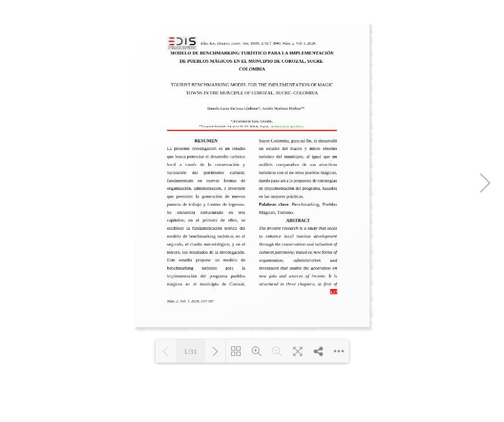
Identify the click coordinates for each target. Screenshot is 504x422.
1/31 (190, 351)
